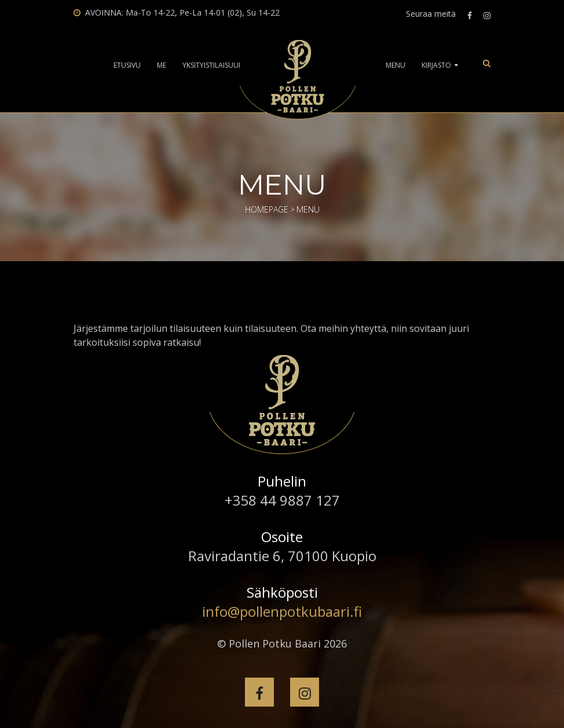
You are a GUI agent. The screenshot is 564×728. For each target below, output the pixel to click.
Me (162, 65)
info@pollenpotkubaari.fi (282, 611)
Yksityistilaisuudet (217, 65)
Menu (395, 65)
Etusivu (127, 65)
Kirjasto (436, 65)
